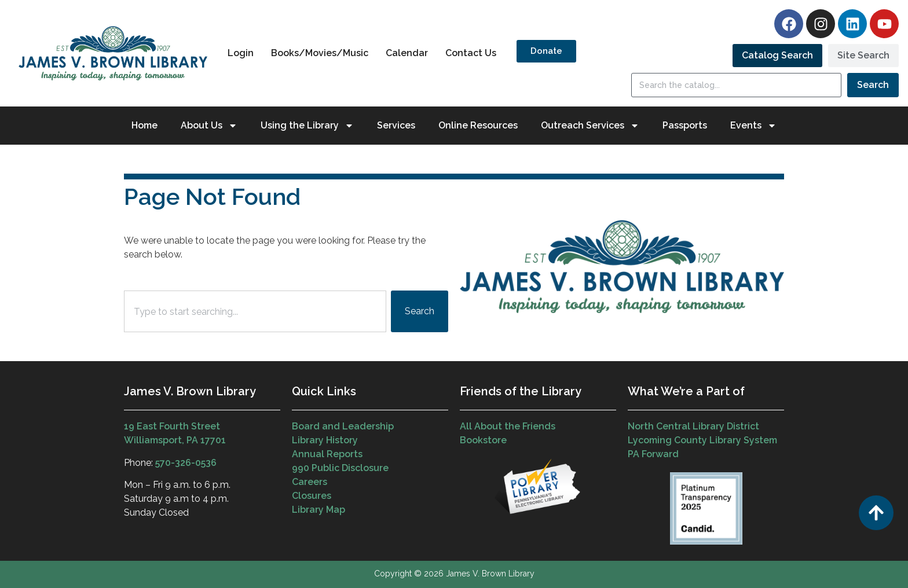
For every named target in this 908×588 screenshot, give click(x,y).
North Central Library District (693, 426)
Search (873, 85)
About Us (209, 126)
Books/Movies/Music (320, 53)
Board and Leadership (343, 426)
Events (753, 126)
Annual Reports (327, 454)
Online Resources (478, 125)
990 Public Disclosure (340, 468)
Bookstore (483, 440)
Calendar (407, 53)
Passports (685, 125)
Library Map (318, 510)
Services (396, 125)
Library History (325, 440)
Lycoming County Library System (702, 440)
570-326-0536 (186, 463)
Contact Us (471, 53)
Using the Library (307, 126)
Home (144, 125)
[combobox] (255, 311)
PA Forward (653, 454)
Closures (312, 496)
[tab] (777, 56)
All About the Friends (508, 426)
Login (241, 53)
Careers (310, 482)
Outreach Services (590, 126)
